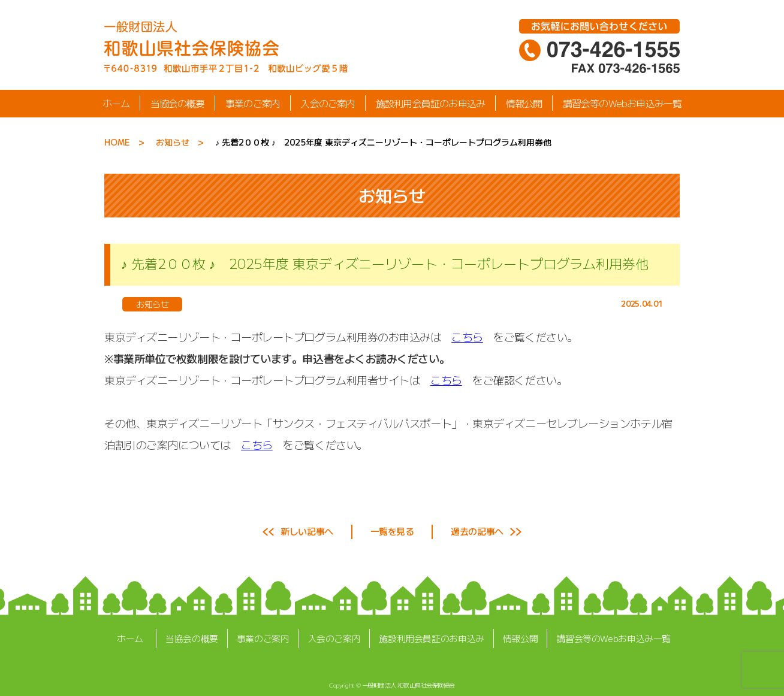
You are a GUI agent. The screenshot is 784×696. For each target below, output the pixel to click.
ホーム (116, 103)
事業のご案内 (253, 103)
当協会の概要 (177, 103)
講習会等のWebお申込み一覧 (622, 103)
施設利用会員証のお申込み (430, 103)
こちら (467, 337)
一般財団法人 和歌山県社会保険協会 (408, 685)
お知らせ (173, 142)
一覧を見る (392, 531)
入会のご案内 (328, 103)
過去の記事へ (477, 531)
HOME (117, 142)
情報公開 (524, 103)
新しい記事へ (307, 531)
